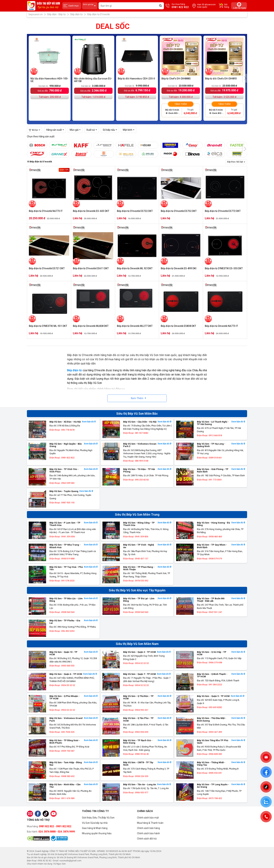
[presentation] (245, 78)
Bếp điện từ (74, 370)
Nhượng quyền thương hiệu (97, 833)
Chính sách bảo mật (148, 818)
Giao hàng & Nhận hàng (95, 828)
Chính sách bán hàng (148, 828)
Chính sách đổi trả (147, 839)
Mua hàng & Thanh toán (150, 823)
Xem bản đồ (89, 422)
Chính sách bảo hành (148, 833)
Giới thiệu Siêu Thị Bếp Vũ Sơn (98, 818)
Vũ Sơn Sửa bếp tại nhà (95, 823)
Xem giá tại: (90, 6)
